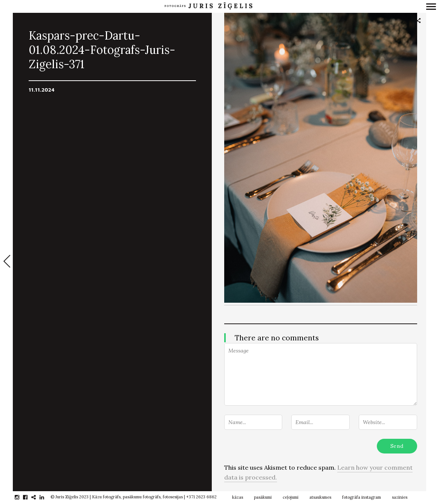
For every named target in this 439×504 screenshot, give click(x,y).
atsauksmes (320, 497)
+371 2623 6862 (201, 497)
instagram (21, 497)
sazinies (400, 497)
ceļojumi (291, 497)
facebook (29, 497)
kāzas (238, 497)
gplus (37, 497)
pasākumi (263, 497)
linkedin (46, 497)
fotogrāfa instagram (362, 497)
